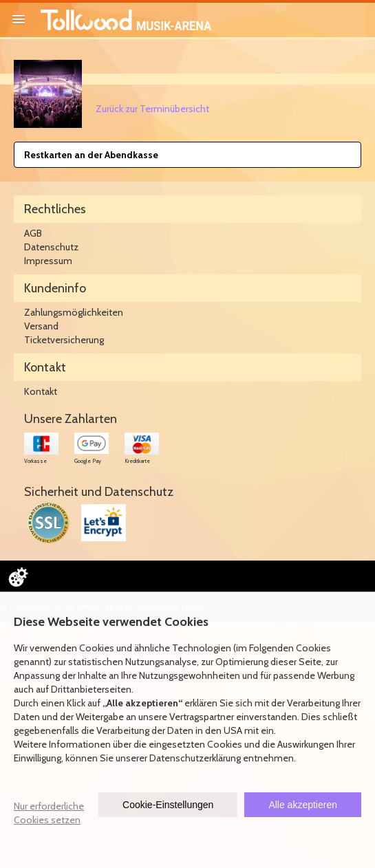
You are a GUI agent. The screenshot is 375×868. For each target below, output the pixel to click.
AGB (33, 233)
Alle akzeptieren (303, 805)
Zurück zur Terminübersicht (152, 109)
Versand (41, 326)
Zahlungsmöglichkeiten (74, 312)
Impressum (48, 261)
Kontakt (41, 391)
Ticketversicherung (64, 340)
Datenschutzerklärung (195, 758)
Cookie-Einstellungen (168, 805)
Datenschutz (51, 247)
